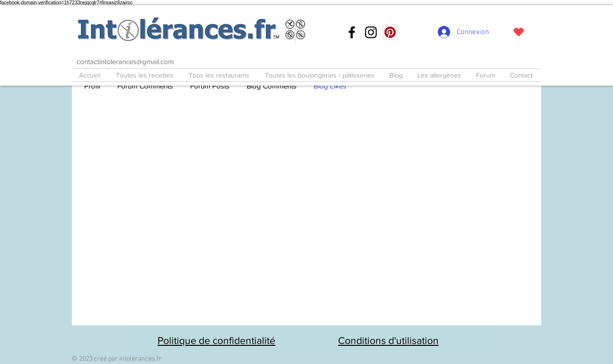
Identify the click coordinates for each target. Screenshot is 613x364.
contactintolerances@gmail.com (125, 61)
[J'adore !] (518, 32)
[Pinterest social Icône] (390, 32)
